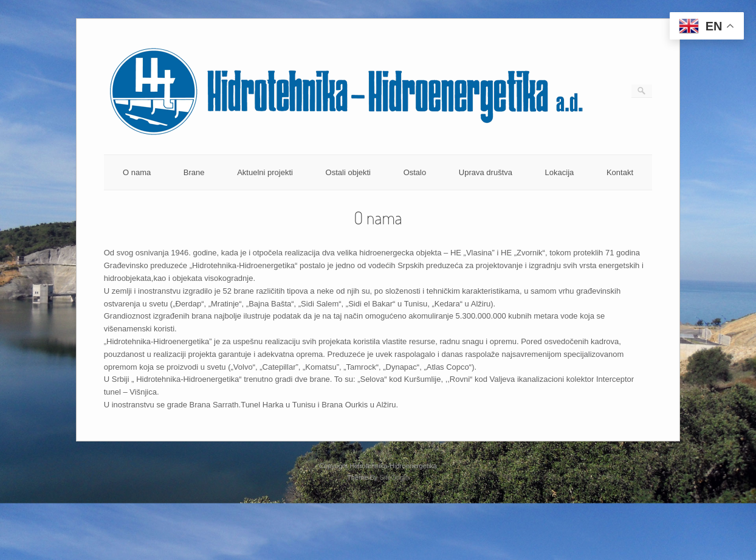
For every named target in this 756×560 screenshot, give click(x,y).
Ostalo (415, 172)
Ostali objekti (348, 172)
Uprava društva (486, 172)
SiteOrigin (394, 477)
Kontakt (620, 172)
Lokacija (560, 172)
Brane (194, 172)
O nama (137, 172)
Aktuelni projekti (265, 172)
